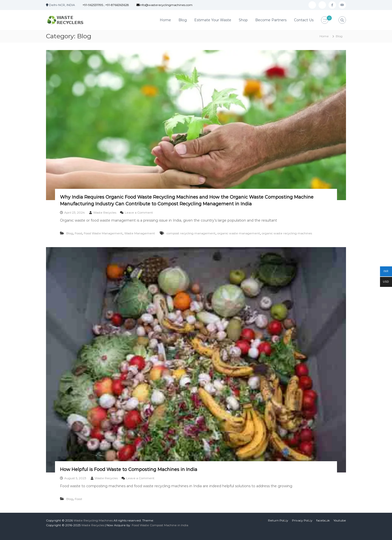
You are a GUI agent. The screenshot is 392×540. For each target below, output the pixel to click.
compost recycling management (191, 233)
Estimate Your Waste (213, 20)
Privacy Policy (302, 520)
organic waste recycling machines (287, 233)
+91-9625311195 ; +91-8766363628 (106, 5)
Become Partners (271, 20)
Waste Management (140, 233)
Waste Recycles (105, 212)
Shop (243, 20)
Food (78, 233)
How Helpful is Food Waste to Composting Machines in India (129, 469)
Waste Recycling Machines (93, 520)
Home (165, 20)
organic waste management (239, 233)
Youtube (340, 520)
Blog (183, 20)
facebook (323, 520)
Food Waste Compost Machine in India (160, 525)
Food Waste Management (103, 233)
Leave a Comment (139, 212)
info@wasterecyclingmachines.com (164, 5)
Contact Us (304, 20)
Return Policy (278, 520)
